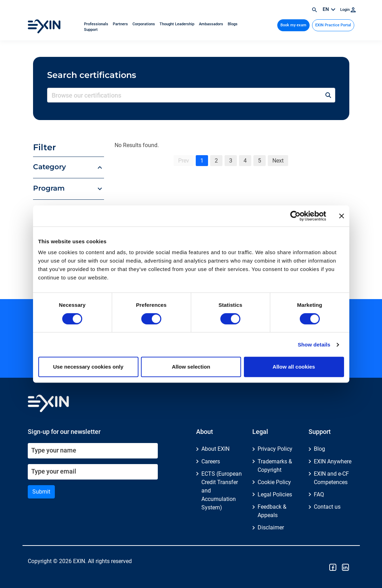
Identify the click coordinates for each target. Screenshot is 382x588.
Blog (319, 449)
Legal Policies (275, 494)
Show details (314, 345)
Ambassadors (212, 24)
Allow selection (191, 367)
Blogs (233, 24)
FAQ (319, 494)
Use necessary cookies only (88, 367)
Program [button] (49, 188)
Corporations (144, 24)
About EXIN (215, 449)
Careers (211, 461)
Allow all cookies (294, 367)
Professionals (97, 24)
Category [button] (50, 167)
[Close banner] (342, 216)
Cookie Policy (274, 482)
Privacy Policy (275, 449)
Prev (184, 161)
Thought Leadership (177, 24)
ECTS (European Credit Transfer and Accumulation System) (222, 491)
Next (278, 161)
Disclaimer (271, 527)
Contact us (327, 507)
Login (348, 10)
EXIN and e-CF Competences (331, 478)
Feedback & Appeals (272, 511)
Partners (121, 24)
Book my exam (293, 25)
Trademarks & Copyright (275, 466)
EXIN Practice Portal (333, 25)
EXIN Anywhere (333, 461)
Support (91, 30)
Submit (41, 492)
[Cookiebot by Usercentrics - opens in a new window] (295, 216)
